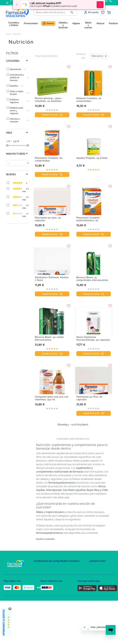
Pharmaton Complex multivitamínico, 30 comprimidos (88, 220)
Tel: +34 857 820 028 (71, 589)
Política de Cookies (42, 580)
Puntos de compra (42, 589)
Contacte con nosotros (72, 576)
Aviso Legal (39, 584)
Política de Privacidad (44, 575)
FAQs (64, 572)
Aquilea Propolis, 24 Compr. (92, 158)
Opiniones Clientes (4, 623)
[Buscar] (50, 12)
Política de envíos (42, 593)
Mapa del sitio (68, 567)
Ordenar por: (81, 56)
